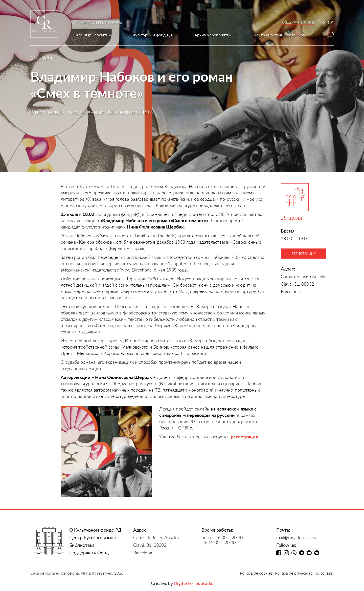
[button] (100, 23)
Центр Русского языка (93, 537)
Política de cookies (256, 573)
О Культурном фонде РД (95, 530)
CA (331, 22)
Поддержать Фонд (89, 553)
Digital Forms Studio (194, 583)
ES (323, 22)
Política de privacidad (294, 573)
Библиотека (82, 545)
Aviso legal (324, 573)
